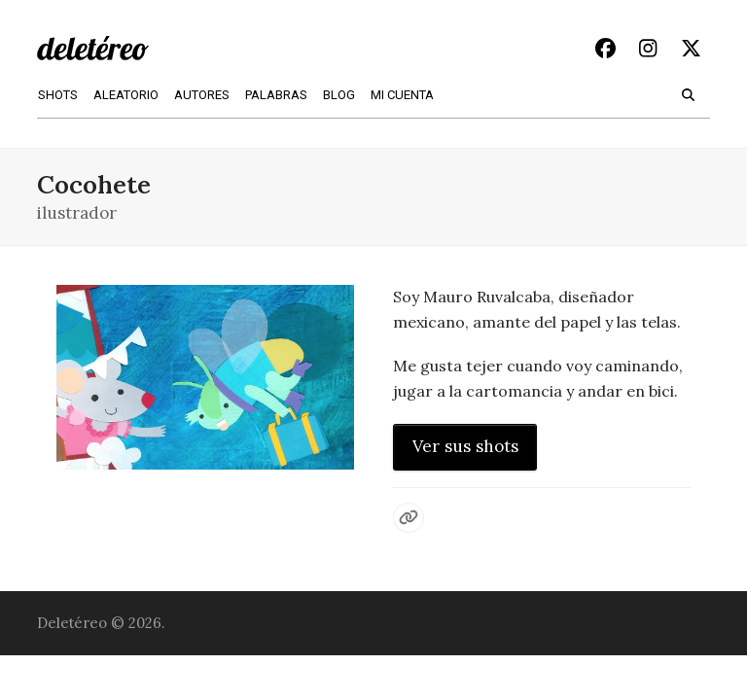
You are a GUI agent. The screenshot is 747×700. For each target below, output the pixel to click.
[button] (688, 93)
